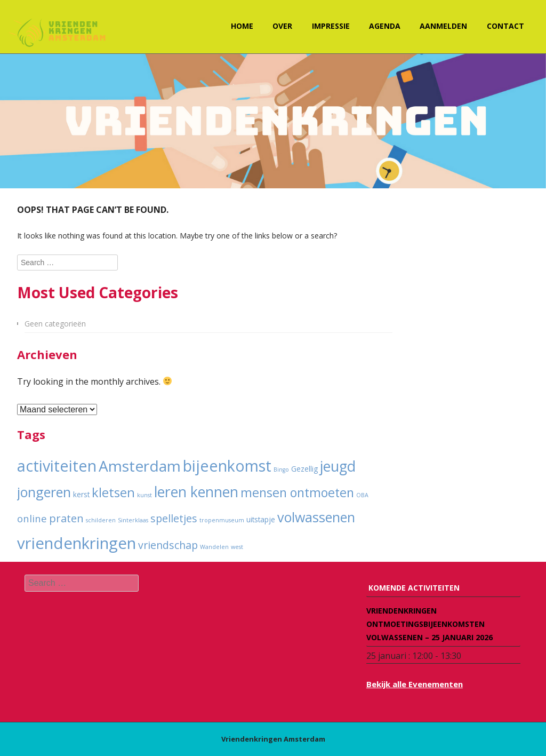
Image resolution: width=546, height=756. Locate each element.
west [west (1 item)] (237, 547)
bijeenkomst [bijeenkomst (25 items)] (227, 466)
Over (282, 26)
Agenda (385, 26)
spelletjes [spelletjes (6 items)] (174, 518)
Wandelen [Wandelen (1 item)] (214, 547)
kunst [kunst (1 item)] (144, 495)
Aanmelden (443, 26)
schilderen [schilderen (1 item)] (101, 520)
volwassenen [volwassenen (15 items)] (316, 517)
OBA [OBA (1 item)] (362, 495)
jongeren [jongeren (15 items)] (44, 492)
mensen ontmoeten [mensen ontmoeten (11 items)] (297, 492)
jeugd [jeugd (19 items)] (338, 466)
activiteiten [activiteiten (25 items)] (57, 466)
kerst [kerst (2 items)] (81, 495)
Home (242, 26)
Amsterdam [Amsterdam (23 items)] (140, 466)
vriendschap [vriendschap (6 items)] (168, 545)
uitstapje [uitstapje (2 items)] (261, 520)
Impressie (331, 26)
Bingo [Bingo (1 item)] (281, 469)
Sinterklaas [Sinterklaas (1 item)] (133, 520)
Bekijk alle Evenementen (415, 684)
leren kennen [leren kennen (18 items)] (196, 492)
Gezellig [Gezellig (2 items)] (304, 469)
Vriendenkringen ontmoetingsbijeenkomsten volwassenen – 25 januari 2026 (429, 624)
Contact (505, 26)
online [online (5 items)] (32, 518)
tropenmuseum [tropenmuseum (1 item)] (222, 520)
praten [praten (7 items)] (66, 518)
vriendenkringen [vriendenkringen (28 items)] (77, 543)
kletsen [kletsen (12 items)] (113, 492)
